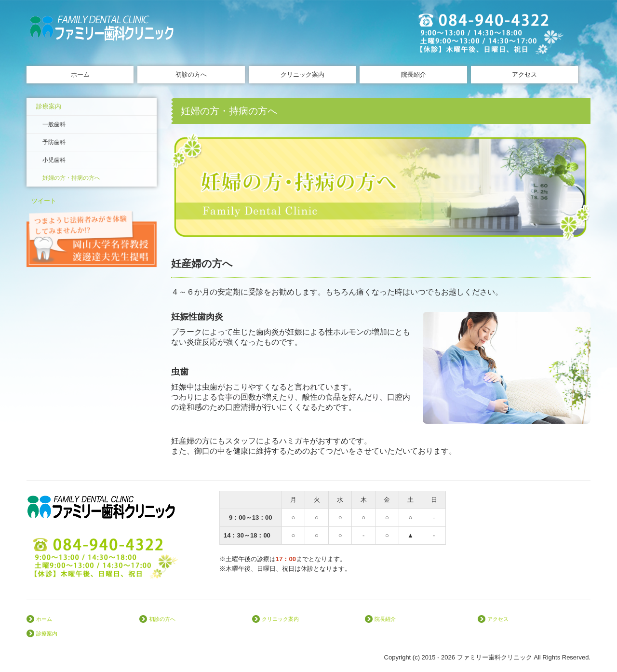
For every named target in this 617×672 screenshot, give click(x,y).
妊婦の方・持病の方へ (71, 178)
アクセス (524, 74)
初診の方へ (191, 74)
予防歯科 (54, 142)
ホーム (80, 74)
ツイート (44, 201)
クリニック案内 (302, 74)
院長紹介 (414, 74)
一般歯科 (54, 124)
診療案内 (49, 106)
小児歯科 (54, 160)
